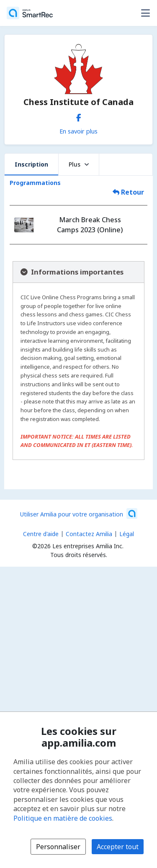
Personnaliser (58, 847)
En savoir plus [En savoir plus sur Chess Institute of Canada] (78, 131)
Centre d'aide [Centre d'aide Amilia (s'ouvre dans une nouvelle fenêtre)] (41, 534)
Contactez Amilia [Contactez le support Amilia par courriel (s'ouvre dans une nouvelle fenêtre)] (89, 534)
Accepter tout (118, 847)
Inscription (31, 164)
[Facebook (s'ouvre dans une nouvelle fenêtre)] (79, 116)
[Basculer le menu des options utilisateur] (145, 13)
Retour (128, 192)
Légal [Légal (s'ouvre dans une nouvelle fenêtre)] (127, 534)
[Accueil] (30, 13)
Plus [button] (79, 164)
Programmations (35, 183)
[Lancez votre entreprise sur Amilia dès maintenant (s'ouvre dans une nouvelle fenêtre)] (79, 514)
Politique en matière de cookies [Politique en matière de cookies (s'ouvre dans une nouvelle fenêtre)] (63, 818)
